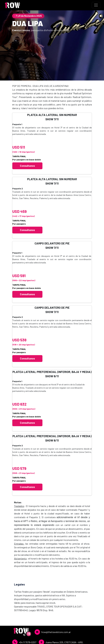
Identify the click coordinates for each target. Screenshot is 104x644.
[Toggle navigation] (96, 5)
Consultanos (27, 166)
